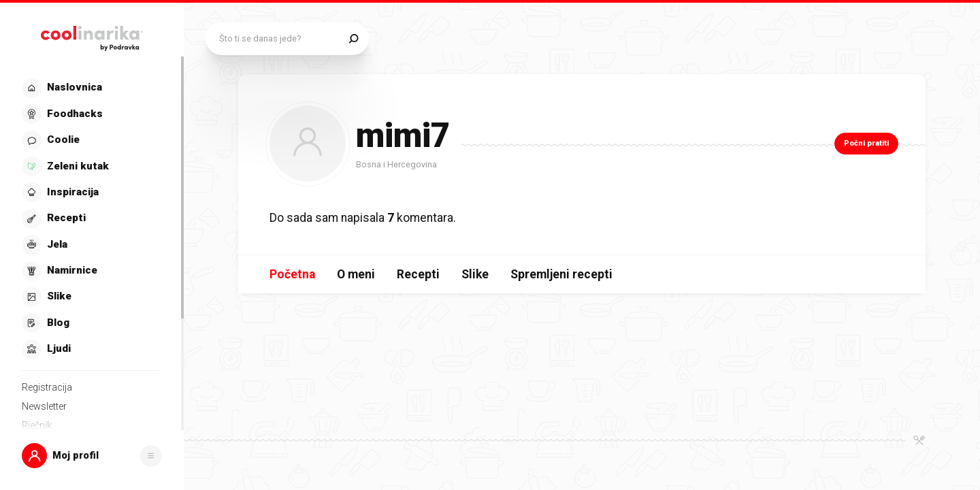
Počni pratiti (866, 143)
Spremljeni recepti (561, 274)
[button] (92, 456)
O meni (356, 274)
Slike (475, 274)
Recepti (418, 274)
